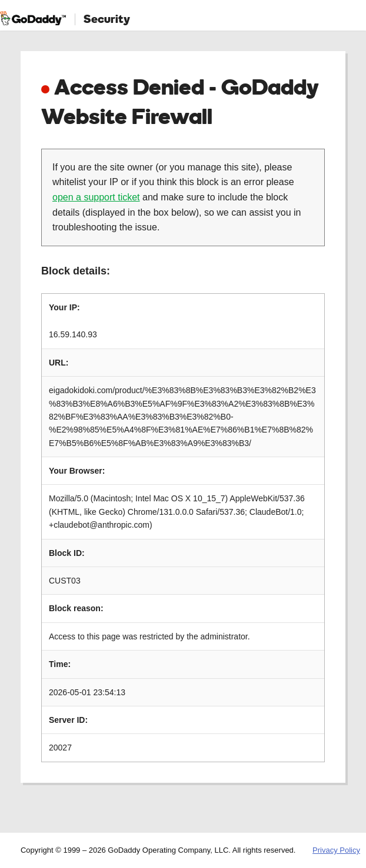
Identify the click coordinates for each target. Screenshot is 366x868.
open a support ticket (96, 197)
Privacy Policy (336, 850)
